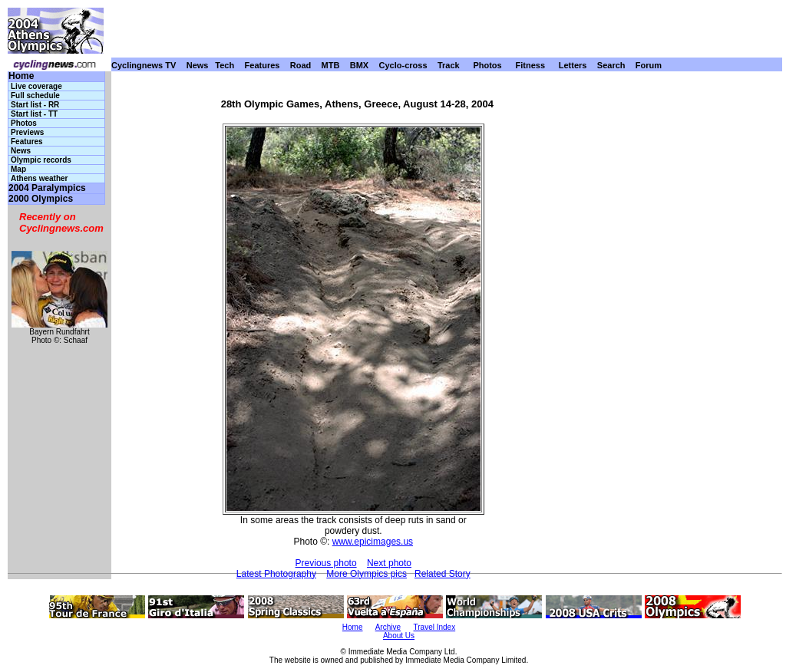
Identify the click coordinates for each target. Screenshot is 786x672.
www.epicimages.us (373, 542)
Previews (27, 132)
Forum (649, 65)
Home (21, 76)
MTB (331, 65)
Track (449, 65)
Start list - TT (34, 114)
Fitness (530, 65)
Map (18, 169)
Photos (487, 65)
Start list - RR (35, 105)
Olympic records (41, 160)
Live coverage (36, 86)
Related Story (443, 574)
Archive (388, 627)
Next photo (389, 563)
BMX (359, 65)
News (198, 65)
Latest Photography (276, 574)
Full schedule (35, 96)
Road (301, 65)
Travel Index (435, 627)
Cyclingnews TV (144, 65)
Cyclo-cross (403, 65)
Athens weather (39, 178)
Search (611, 65)
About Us (399, 636)
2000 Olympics (41, 199)
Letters (573, 65)
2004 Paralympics (47, 188)
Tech (225, 65)
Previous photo (326, 563)
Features (263, 65)
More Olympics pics (367, 574)
